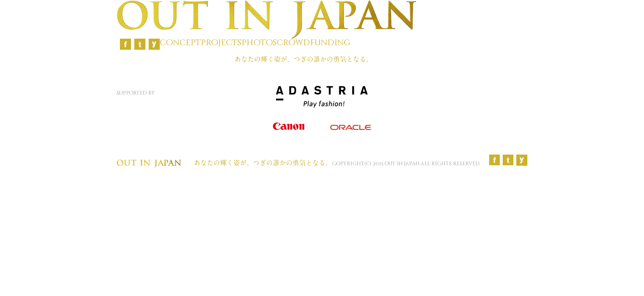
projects (221, 43)
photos (259, 43)
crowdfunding (314, 43)
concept (180, 43)
